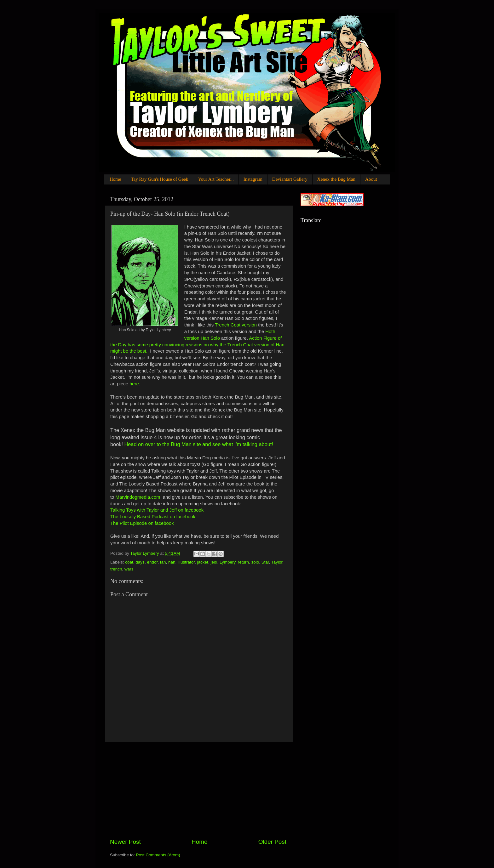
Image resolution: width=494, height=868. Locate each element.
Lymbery (227, 562)
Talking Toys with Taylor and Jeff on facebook (157, 510)
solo (255, 562)
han (172, 562)
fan (163, 562)
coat (129, 562)
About (371, 179)
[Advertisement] (198, 790)
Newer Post (125, 842)
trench (116, 569)
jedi (214, 562)
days (140, 562)
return (243, 562)
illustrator (186, 562)
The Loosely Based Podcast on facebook (153, 517)
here (134, 384)
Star (265, 562)
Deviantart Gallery (290, 179)
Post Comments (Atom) (158, 855)
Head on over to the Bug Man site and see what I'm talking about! (198, 444)
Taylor (277, 562)
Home (115, 179)
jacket (203, 562)
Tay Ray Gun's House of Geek (159, 179)
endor (152, 562)
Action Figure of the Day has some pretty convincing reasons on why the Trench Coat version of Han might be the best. (197, 345)
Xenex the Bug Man (336, 179)
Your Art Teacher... (216, 179)
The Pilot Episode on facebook (142, 523)
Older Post (272, 842)
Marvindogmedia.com (138, 497)
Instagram (253, 179)
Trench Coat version (236, 325)
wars (129, 569)
